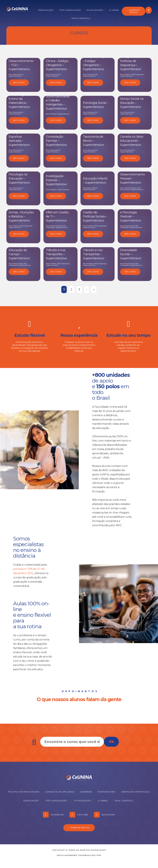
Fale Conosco (81, 18)
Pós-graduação (70, 10)
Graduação (46, 10)
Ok (111, 742)
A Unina (114, 10)
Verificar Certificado (136, 792)
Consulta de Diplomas (60, 792)
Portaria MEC (107, 792)
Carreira (86, 792)
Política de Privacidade (24, 792)
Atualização (95, 10)
